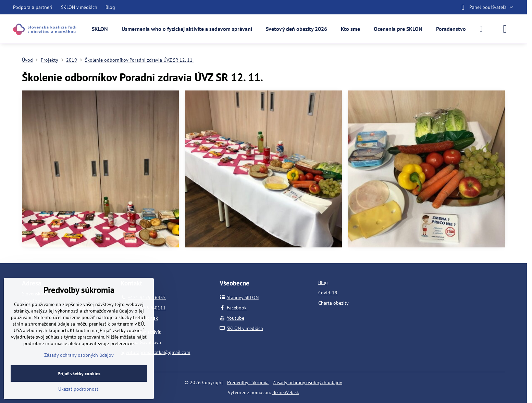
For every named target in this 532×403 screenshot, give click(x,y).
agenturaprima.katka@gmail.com (155, 352)
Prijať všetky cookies (79, 374)
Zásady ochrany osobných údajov (307, 382)
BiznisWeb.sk (286, 392)
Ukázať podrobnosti (79, 389)
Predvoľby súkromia (248, 382)
